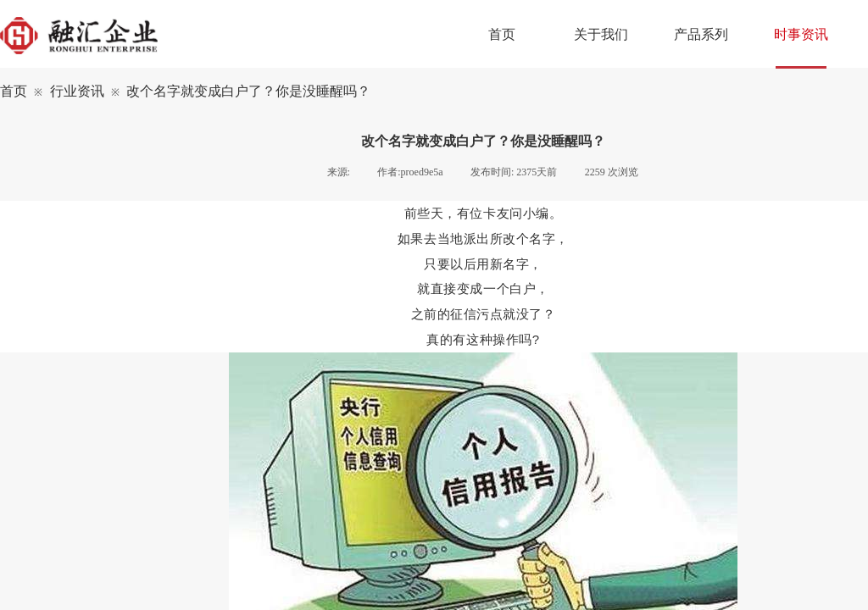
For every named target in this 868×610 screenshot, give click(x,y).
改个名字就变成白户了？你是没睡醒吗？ (248, 91)
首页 (14, 91)
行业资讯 (77, 91)
